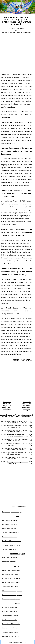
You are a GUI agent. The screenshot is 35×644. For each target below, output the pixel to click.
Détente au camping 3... (9, 537)
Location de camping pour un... (12, 578)
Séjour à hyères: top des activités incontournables (17, 458)
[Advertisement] (17, 52)
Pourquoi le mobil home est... (11, 624)
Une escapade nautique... (10, 562)
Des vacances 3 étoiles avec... (11, 570)
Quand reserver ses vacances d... (12, 583)
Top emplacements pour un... (11, 533)
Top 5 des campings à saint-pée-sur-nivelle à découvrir (17, 453)
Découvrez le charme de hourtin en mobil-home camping (17, 431)
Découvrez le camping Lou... (11, 636)
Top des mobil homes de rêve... (12, 541)
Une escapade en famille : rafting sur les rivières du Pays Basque (17, 422)
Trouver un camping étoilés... (11, 587)
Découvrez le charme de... (10, 529)
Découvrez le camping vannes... (12, 574)
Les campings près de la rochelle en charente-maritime (17, 426)
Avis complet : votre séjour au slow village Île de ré (17, 463)
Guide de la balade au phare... (11, 545)
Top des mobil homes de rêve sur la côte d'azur (18, 444)
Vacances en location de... (10, 632)
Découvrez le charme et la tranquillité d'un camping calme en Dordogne (7, 405)
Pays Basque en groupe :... (10, 558)
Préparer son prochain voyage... (12, 512)
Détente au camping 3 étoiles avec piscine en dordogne (18, 440)
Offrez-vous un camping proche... (12, 591)
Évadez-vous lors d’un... (10, 628)
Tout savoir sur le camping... (11, 616)
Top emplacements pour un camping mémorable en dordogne (18, 435)
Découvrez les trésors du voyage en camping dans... (17, 33)
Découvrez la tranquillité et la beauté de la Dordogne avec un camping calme (27, 406)
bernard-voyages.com (17, 28)
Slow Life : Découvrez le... (10, 612)
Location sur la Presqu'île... (10, 607)
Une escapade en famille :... (11, 520)
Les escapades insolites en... (11, 599)
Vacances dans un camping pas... (12, 595)
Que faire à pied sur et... (10, 620)
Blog (17, 30)
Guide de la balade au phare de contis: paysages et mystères (16, 449)
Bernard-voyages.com (19, 642)
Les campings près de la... (10, 525)
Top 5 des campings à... (9, 549)
